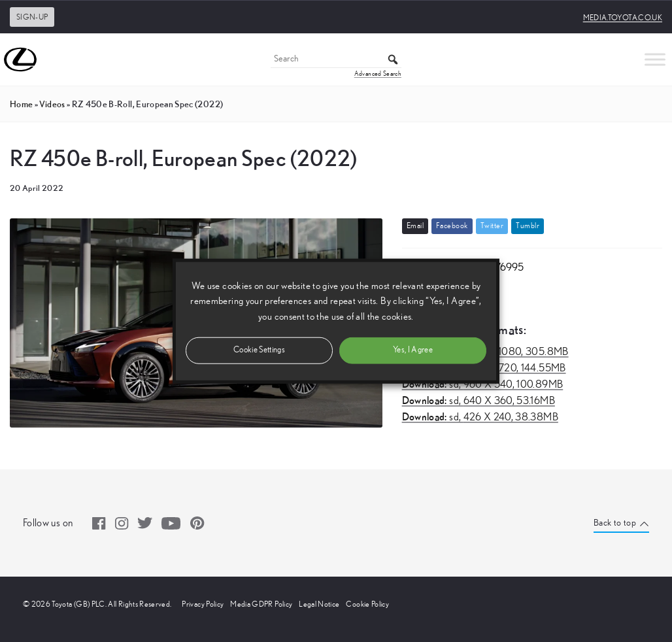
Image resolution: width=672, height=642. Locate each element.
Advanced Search (378, 74)
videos (52, 104)
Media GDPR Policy (261, 604)
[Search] (336, 60)
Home (21, 104)
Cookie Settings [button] (259, 349)
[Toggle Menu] (655, 59)
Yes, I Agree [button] (413, 349)
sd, (483, 384)
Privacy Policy (203, 604)
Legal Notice (319, 604)
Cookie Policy (367, 604)
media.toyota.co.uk (623, 18)
